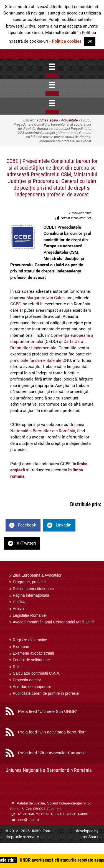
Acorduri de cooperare (32, 687)
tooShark (91, 837)
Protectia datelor (27, 680)
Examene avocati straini (33, 653)
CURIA (19, 602)
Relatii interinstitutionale (33, 589)
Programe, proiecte (29, 582)
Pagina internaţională (31, 595)
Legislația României (30, 615)
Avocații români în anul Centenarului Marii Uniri (53, 622)
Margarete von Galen (45, 298)
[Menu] (52, 67)
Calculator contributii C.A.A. (36, 673)
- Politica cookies (65, 41)
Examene (21, 647)
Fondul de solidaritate (31, 660)
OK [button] (90, 41)
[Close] (52, 76)
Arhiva (18, 609)
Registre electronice (30, 640)
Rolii (17, 667)
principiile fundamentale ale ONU (41, 360)
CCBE (16, 304)
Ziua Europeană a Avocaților (37, 575)
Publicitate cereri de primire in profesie (46, 693)
